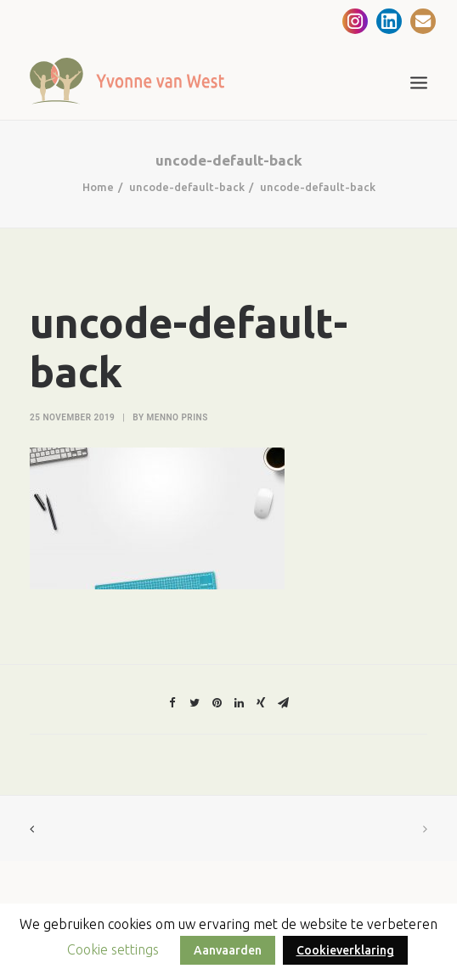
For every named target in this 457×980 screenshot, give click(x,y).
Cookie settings (113, 949)
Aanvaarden (228, 950)
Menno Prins (178, 417)
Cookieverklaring (345, 950)
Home (98, 187)
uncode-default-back (187, 187)
